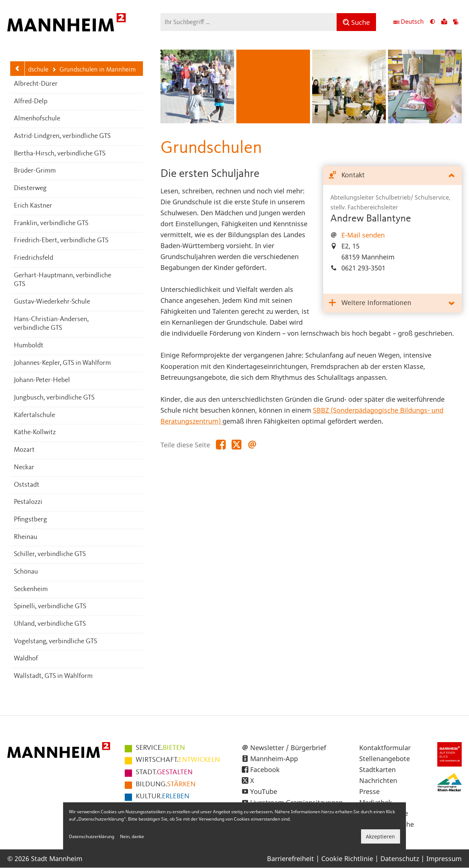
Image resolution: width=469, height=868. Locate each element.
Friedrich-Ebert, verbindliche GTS (61, 241)
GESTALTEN (164, 772)
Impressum (444, 859)
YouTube (264, 791)
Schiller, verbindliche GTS (50, 554)
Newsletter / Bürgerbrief (288, 748)
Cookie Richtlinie (347, 859)
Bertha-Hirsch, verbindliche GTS (60, 154)
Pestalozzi (28, 502)
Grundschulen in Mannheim (94, 70)
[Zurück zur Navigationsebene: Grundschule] (18, 69)
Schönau (26, 572)
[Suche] (356, 22)
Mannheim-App (274, 759)
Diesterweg (30, 188)
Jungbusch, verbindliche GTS (54, 398)
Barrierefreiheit (290, 859)
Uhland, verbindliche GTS (50, 624)
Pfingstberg (30, 520)
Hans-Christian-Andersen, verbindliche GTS (51, 324)
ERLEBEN (162, 796)
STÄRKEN (166, 784)
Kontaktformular (385, 748)
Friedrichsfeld (34, 258)
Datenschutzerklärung (92, 836)
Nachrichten (378, 780)
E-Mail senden (363, 235)
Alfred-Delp (31, 102)
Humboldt (29, 346)
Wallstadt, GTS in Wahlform (53, 676)
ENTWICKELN (178, 760)
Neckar (24, 468)
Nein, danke (132, 836)
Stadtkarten (377, 769)
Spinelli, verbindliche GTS (50, 607)
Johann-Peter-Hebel (42, 380)
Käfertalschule (34, 415)
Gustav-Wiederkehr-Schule (52, 302)
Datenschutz (400, 859)
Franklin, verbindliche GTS (51, 223)
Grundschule (28, 70)
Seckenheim (31, 589)
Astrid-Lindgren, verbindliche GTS (62, 136)
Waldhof (26, 659)
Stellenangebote (385, 759)
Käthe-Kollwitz (35, 433)
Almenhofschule (37, 119)
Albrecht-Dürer (36, 84)
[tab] (392, 176)
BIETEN (160, 748)
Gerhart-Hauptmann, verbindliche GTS (63, 280)
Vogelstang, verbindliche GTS (55, 642)
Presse (369, 791)
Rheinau (26, 537)
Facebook (265, 769)
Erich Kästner (33, 206)
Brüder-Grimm (35, 171)
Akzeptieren (380, 836)
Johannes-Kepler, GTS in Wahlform (62, 363)
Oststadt (27, 485)
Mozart (24, 450)
